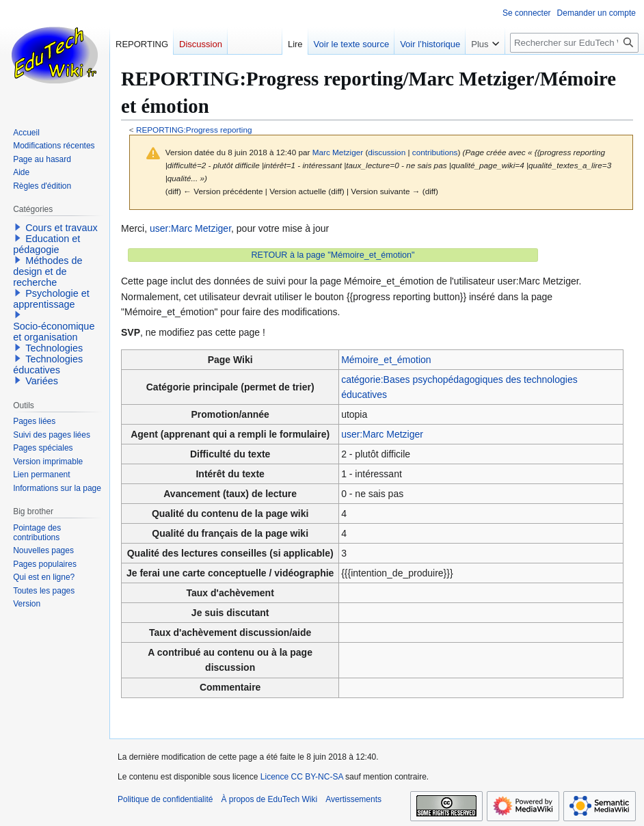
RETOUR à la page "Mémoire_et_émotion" (333, 255)
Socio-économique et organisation (54, 332)
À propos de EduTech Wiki (269, 799)
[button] (18, 227)
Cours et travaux (62, 228)
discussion (387, 152)
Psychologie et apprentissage (51, 299)
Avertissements (353, 799)
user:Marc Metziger (190, 228)
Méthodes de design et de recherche (48, 271)
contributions (435, 152)
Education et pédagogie (46, 244)
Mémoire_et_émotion (386, 360)
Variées (42, 381)
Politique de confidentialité (165, 799)
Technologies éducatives (48, 364)
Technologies (54, 348)
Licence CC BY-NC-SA (302, 777)
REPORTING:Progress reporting (194, 130)
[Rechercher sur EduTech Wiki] (574, 43)
